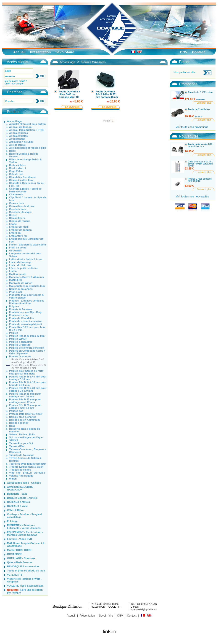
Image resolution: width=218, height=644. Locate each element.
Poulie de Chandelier (22, 318)
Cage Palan (16, 171)
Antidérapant (17, 139)
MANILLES (16, 280)
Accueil (19, 52)
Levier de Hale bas (20, 265)
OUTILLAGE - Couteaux (21, 558)
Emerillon (15, 233)
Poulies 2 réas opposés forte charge (200, 180)
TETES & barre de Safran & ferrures (25, 459)
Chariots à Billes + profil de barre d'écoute (25, 190)
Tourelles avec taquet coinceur (28, 464)
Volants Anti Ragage (21, 476)
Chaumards (16, 194)
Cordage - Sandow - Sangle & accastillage (25, 516)
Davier (13, 215)
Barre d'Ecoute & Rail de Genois (24, 155)
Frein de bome (18, 248)
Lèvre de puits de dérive (24, 268)
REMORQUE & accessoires (23, 566)
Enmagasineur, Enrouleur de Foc (26, 240)
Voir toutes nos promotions (192, 127)
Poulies (14, 333)
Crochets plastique (20, 212)
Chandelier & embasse (23, 177)
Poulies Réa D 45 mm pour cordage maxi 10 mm (25, 395)
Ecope (13, 224)
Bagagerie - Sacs (17, 494)
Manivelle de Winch (21, 283)
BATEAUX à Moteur (19, 502)
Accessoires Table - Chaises (24, 483)
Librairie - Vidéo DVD (20, 539)
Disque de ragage (20, 221)
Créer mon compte (14, 84)
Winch (13, 479)
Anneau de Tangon (20, 127)
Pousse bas (16, 411)
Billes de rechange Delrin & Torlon (25, 161)
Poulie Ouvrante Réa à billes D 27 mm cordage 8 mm (29, 366)
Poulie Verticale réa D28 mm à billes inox (200, 146)
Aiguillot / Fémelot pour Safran (27, 124)
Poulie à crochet (19, 315)
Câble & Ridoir (16, 510)
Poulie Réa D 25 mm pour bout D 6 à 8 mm (27, 329)
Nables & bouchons (21, 289)
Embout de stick (19, 227)
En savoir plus (72, 107)
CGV (184, 52)
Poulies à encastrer (21, 342)
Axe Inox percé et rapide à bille (28, 148)
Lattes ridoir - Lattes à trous (26, 259)
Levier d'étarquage (20, 262)
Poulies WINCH (18, 339)
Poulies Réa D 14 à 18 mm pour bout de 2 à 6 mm (28, 384)
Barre (12, 151)
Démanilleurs (17, 218)
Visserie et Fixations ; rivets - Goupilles (24, 580)
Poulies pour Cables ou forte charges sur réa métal (26, 372)
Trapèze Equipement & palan (26, 467)
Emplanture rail (18, 236)
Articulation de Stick (21, 142)
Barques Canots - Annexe (22, 498)
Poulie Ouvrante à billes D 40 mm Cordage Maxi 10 (28, 361)
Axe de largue (17, 145)
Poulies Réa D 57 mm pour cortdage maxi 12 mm (25, 401)
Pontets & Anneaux (21, 309)
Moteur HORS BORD (19, 550)
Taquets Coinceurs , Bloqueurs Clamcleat (28, 451)
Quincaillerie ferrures (20, 562)
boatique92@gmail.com (144, 609)
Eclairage (13, 521)
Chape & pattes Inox (21, 180)
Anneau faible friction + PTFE (27, 130)
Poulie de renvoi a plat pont (26, 324)
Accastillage (14, 121)
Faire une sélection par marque (25, 591)
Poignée (14, 306)
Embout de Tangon (20, 230)
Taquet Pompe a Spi (21, 443)
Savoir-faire (65, 52)
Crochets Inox (17, 209)
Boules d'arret (18, 168)
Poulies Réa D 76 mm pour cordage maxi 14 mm (25, 407)
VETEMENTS (15, 575)
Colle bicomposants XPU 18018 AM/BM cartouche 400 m (201, 164)
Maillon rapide (18, 274)
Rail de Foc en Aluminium (24, 420)
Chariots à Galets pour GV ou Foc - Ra (27, 184)
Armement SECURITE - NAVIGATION (21, 488)
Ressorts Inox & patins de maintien (25, 430)
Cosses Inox (17, 203)
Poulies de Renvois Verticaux (27, 348)
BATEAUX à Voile (17, 506)
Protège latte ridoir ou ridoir (26, 414)
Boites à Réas (17, 165)
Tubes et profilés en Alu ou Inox (26, 571)
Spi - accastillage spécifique (26, 437)
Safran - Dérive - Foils (22, 434)
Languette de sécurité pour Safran (25, 255)
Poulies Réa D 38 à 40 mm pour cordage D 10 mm (28, 378)
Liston (13, 271)
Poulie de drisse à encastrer (26, 321)
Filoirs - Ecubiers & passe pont (28, 245)
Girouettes (15, 251)
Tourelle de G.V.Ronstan (200, 92)
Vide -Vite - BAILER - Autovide (27, 473)
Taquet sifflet (17, 446)
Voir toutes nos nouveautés (192, 197)
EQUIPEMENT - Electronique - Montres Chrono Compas (25, 534)
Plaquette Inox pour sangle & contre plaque (26, 296)
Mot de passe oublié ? (16, 81)
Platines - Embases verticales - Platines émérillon (28, 302)
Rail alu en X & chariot (22, 417)
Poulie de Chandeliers (199, 110)
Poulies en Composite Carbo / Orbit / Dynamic (27, 352)
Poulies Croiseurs (20, 345)
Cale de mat (16, 174)
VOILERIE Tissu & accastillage (25, 586)
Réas (12, 426)
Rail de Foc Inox (19, 423)
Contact (198, 52)
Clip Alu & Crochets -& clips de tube (28, 199)
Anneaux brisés (18, 133)
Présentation (41, 52)
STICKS (14, 440)
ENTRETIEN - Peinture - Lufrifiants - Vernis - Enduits (24, 527)
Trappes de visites (20, 470)
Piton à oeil (16, 292)
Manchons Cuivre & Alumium (26, 277)
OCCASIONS (15, 554)
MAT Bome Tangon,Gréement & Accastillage (26, 544)
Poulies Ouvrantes (20, 356)
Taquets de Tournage (22, 455)
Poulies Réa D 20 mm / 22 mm (27, 336)
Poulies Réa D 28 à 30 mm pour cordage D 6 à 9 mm (28, 389)
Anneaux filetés (18, 136)
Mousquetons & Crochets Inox (27, 286)
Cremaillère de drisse (22, 206)
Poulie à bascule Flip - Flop (25, 312)
